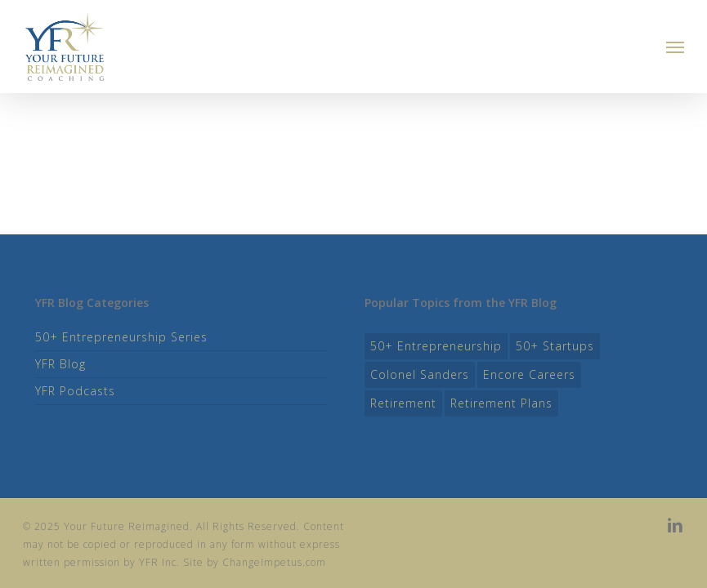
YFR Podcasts (75, 391)
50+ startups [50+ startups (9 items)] (555, 346)
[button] (675, 47)
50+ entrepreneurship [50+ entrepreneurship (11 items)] (436, 346)
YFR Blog (60, 364)
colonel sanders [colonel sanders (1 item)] (420, 374)
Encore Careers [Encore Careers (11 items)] (529, 374)
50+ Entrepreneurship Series (121, 337)
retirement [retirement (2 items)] (403, 403)
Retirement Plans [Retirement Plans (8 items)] (501, 403)
